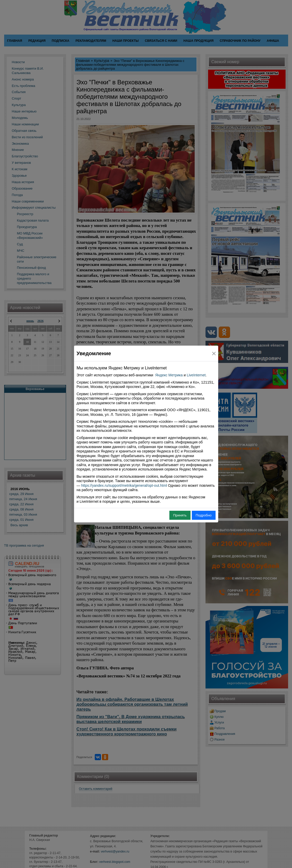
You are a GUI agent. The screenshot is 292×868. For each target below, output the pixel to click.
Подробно (204, 515)
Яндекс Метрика (169, 375)
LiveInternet (196, 375)
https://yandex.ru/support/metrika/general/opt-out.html (124, 485)
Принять (180, 515)
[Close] (214, 354)
